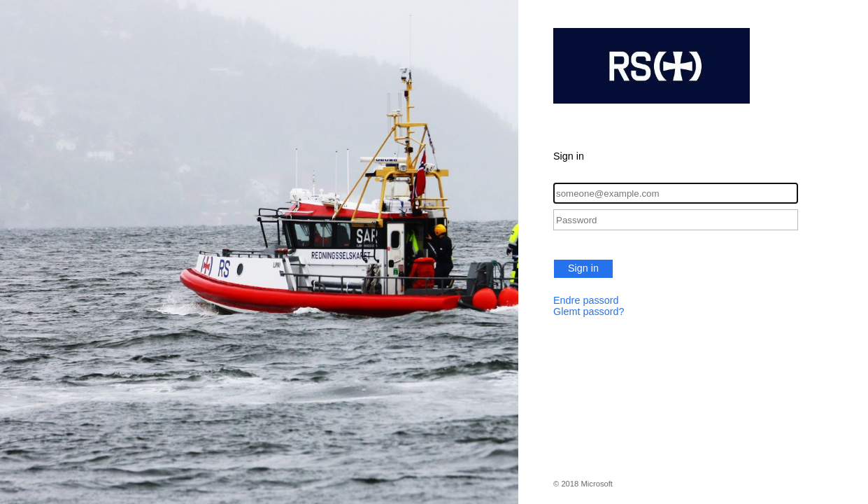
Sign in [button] (583, 268)
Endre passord (586, 300)
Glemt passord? (589, 311)
